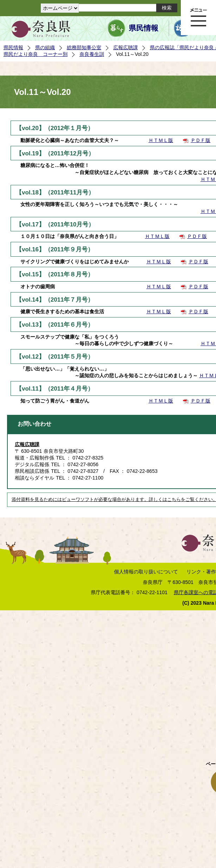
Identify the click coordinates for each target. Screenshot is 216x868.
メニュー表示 (198, 18)
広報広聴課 (126, 47)
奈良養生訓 (92, 54)
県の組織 (45, 47)
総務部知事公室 (84, 47)
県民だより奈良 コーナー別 (36, 54)
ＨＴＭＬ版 (161, 140)
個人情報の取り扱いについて (146, 572)
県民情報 (144, 28)
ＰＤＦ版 (201, 140)
